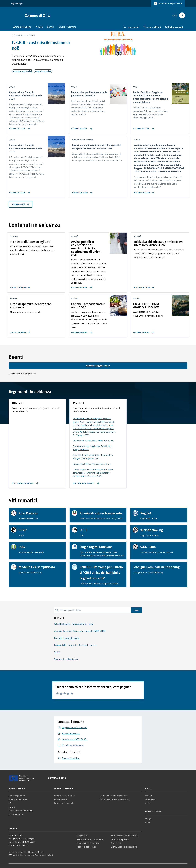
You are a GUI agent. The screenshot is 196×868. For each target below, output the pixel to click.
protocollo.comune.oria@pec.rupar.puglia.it (33, 855)
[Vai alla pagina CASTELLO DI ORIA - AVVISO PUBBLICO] (143, 331)
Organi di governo (17, 796)
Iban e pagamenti (131, 27)
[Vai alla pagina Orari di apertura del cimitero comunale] (21, 331)
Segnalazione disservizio (88, 843)
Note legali (116, 843)
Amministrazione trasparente (125, 836)
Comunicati (150, 799)
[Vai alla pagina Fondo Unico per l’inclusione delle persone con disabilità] (81, 127)
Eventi (148, 822)
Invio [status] (136, 610)
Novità (39, 27)
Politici (12, 807)
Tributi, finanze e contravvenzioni (115, 799)
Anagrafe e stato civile (64, 796)
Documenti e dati (16, 814)
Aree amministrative (18, 799)
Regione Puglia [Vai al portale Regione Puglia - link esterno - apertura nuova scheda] (17, 3)
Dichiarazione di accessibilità (124, 847)
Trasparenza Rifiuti (152, 27)
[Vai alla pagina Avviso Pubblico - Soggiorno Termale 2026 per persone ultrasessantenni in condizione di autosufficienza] (143, 127)
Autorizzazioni (61, 799)
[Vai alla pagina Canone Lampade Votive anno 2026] (81, 331)
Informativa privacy (120, 839)
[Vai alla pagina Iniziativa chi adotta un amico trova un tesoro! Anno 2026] (145, 286)
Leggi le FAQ (83, 836)
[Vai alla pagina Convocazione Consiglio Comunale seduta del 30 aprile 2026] (19, 127)
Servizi (51, 27)
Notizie (148, 796)
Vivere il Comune (67, 27)
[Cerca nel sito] (182, 15)
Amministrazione (22, 27)
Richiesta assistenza (86, 847)
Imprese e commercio (64, 803)
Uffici (11, 803)
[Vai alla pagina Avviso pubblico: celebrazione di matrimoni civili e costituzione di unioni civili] (81, 286)
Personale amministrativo (20, 811)
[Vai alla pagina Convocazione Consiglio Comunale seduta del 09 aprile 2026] (19, 191)
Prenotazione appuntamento (90, 839)
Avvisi (148, 803)
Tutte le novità (20, 204)
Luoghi (148, 819)
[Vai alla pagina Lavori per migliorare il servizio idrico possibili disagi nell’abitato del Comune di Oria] (83, 191)
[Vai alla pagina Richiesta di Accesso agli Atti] (21, 286)
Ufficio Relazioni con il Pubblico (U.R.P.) (26, 852)
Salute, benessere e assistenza (114, 796)
